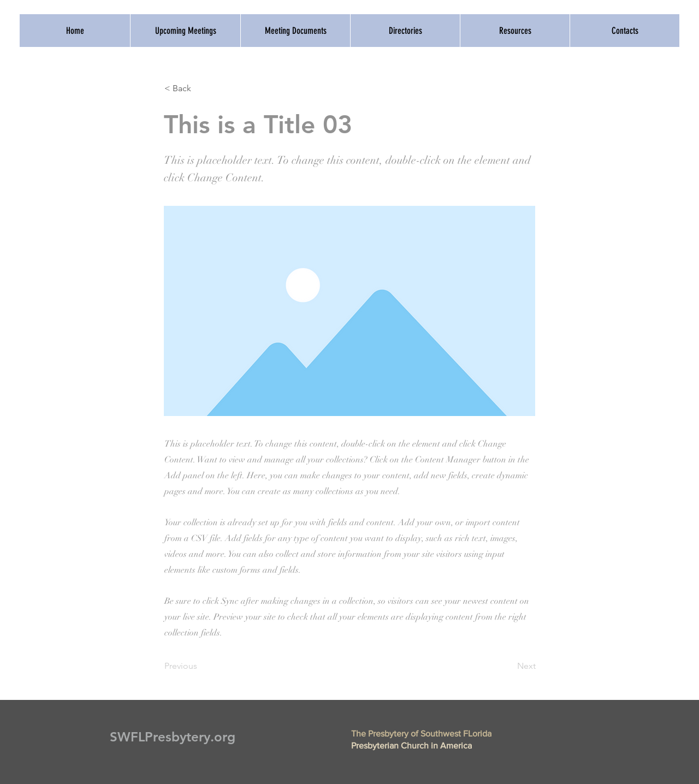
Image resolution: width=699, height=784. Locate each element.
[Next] (508, 666)
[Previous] (200, 666)
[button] (200, 88)
